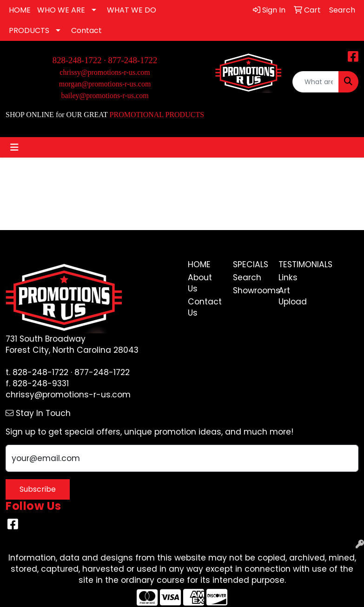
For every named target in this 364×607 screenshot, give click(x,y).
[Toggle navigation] (14, 147)
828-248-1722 (40, 372)
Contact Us (205, 307)
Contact (86, 30)
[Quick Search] (316, 82)
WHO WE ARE (61, 10)
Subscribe (38, 489)
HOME (20, 10)
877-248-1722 (133, 60)
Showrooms (250, 290)
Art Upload (293, 296)
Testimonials (296, 264)
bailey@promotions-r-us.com (105, 96)
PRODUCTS (29, 30)
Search (247, 277)
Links (288, 277)
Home (199, 264)
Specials (250, 264)
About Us (200, 283)
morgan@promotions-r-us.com (105, 84)
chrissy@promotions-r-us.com (105, 72)
